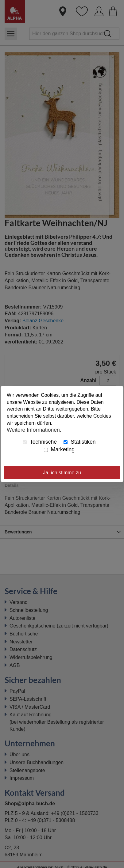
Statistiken (79, 442)
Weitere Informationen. (34, 430)
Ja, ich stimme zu (62, 473)
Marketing (59, 449)
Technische (40, 442)
